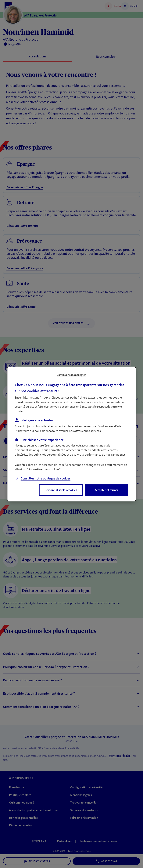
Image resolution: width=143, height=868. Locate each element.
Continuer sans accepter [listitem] (71, 375)
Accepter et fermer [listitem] (106, 490)
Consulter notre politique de (46, 479)
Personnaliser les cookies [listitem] (61, 490)
